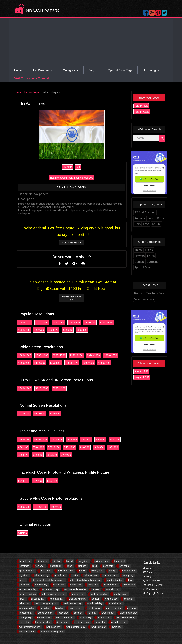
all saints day (38, 599)
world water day (114, 580)
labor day (24, 603)
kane (69, 566)
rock (95, 566)
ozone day (100, 622)
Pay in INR (141, 106)
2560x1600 (42, 355)
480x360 (113, 447)
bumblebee (25, 561)
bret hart (82, 566)
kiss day (78, 613)
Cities (149, 250)
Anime (139, 250)
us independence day (75, 589)
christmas (24, 566)
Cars (137, 224)
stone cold (108, 566)
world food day (95, 603)
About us (149, 568)
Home (18, 70)
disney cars (97, 571)
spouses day (75, 608)
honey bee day (43, 622)
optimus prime (101, 561)
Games (139, 262)
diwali (22, 599)
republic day (94, 608)
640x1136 (70, 447)
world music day (50, 589)
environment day (28, 589)
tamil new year (98, 627)
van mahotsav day (126, 617)
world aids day (115, 603)
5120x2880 (42, 388)
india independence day (54, 594)
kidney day (128, 575)
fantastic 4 (119, 561)
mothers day (41, 585)
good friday (60, 575)
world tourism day (73, 603)
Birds (160, 218)
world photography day (46, 603)
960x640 (72, 440)
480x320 (53, 330)
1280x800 (88, 363)
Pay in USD (142, 112)
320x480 (82, 330)
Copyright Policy (153, 593)
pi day (22, 580)
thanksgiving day (78, 599)
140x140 (52, 481)
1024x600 (40, 414)
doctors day (85, 617)
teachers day (78, 594)
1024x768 (24, 330)
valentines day (41, 575)
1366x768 (90, 322)
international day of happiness (85, 580)
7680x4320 (59, 388)
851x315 (23, 481)
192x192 (38, 481)
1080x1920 (40, 440)
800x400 (23, 447)
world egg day (53, 627)
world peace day (99, 594)
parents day (129, 585)
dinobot (57, 561)
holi (130, 580)
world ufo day (104, 617)
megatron (83, 561)
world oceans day (65, 617)
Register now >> (72, 298)
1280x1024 (106, 322)
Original (23, 533)
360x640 (68, 330)
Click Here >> (72, 242)
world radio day (114, 608)
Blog (93, 70)
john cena (124, 566)
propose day (26, 613)
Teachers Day (155, 293)
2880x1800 (25, 355)
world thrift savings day (52, 632)
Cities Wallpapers (32, 92)
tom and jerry (129, 571)
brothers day (44, 617)
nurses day (76, 585)
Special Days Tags (120, 70)
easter (75, 575)
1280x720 (104, 363)
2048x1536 (25, 322)
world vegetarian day (30, 627)
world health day (128, 613)
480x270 (56, 507)
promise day (108, 613)
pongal (95, 599)
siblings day (25, 617)
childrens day (110, 585)
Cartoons (152, 262)
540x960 (85, 447)
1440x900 (74, 322)
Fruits (151, 256)
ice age (113, 571)
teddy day (63, 613)
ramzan (96, 589)
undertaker (56, 566)
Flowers (139, 256)
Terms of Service (154, 585)
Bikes (151, 218)
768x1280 (54, 447)
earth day (128, 599)
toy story (24, 575)
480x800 (99, 447)
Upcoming (151, 70)
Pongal (139, 293)
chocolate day (45, 613)
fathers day (59, 585)
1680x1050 (111, 355)
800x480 (115, 440)
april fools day (110, 575)
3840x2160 (25, 388)
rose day (132, 608)
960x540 (86, 440)
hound (69, 561)
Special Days (143, 268)
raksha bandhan (28, 594)
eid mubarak (62, 622)
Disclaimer (150, 589)
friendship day (112, 589)
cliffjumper (42, 561)
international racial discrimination (48, 580)
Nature (156, 224)
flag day (59, 608)
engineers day (82, 622)
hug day (92, 613)
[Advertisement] (91, 42)
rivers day (117, 627)
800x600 (39, 330)
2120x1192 (40, 507)
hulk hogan (46, 571)
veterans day (57, 599)
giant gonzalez (27, 571)
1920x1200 (76, 355)
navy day (45, 608)
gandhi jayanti (120, 594)
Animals (140, 218)
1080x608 (24, 507)
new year (40, 566)
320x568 (52, 455)
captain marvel (27, 632)
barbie (82, 571)
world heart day (119, 622)
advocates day (27, 608)
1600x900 (58, 322)
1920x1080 (42, 322)
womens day (111, 599)
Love (146, 224)
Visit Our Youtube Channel (31, 78)
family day (93, 585)
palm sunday (90, 575)
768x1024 (38, 447)
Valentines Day (144, 299)
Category (71, 70)
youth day (24, 622)
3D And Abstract (145, 212)
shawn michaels (65, 571)
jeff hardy (24, 585)
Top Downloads (42, 70)
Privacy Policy (152, 581)
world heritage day (76, 627)
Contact (149, 572)
